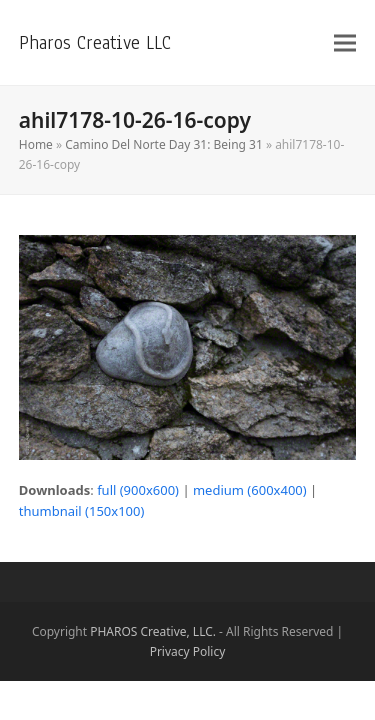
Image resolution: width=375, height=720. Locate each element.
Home (36, 144)
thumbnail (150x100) (82, 511)
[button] (345, 42)
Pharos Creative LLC (95, 42)
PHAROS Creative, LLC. (153, 631)
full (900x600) (138, 490)
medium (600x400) (250, 490)
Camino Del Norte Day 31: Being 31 (164, 144)
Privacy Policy (188, 651)
